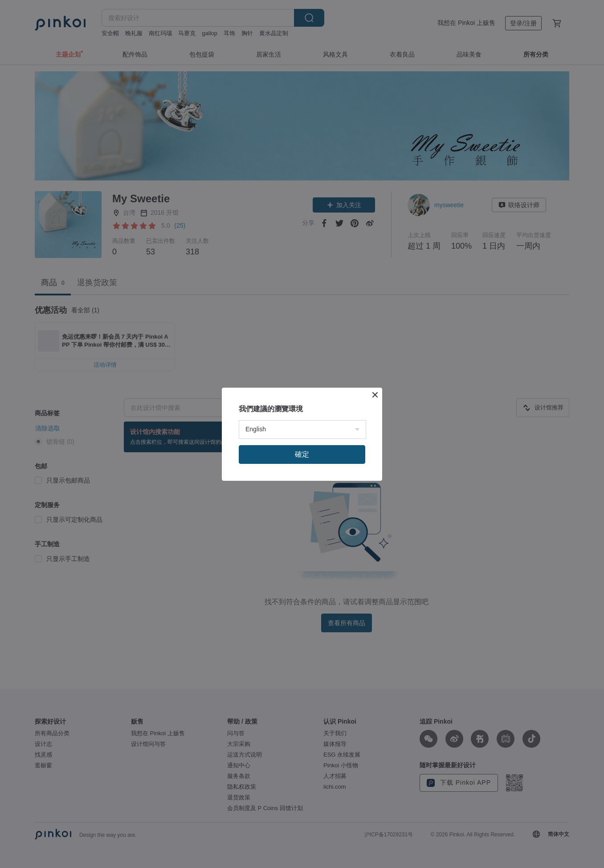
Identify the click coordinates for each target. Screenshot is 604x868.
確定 (302, 547)
